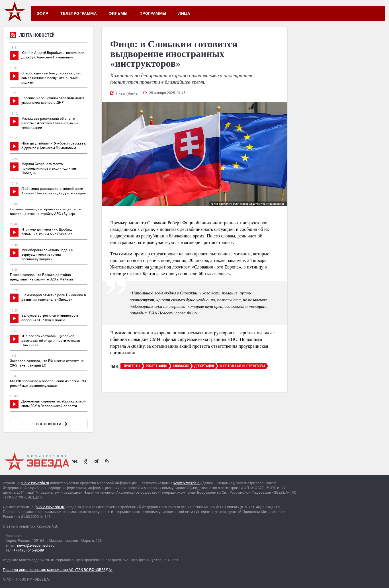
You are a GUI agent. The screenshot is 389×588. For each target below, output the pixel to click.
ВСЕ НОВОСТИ (53, 424)
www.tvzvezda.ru (187, 483)
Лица (184, 13)
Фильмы (118, 13)
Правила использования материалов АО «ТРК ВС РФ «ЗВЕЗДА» (58, 570)
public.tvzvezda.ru (35, 483)
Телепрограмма (78, 13)
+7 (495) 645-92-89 (29, 550)
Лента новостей (32, 36)
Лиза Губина (127, 93)
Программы (153, 13)
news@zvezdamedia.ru (36, 545)
